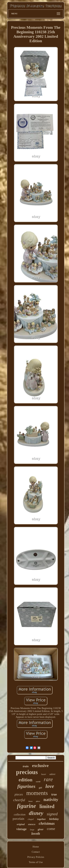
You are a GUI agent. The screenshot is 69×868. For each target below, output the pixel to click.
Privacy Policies (36, 857)
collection (20, 815)
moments (37, 793)
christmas (47, 823)
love (50, 786)
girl (40, 788)
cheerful (19, 800)
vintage (21, 829)
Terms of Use (36, 862)
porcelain (18, 819)
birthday (54, 819)
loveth (36, 834)
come (51, 829)
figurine (26, 806)
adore (52, 774)
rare (48, 779)
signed (52, 814)
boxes (31, 801)
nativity (51, 800)
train (26, 766)
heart (43, 774)
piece (38, 801)
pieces (19, 794)
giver (41, 829)
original (21, 824)
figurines (26, 786)
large (32, 830)
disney (36, 813)
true (54, 794)
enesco (32, 824)
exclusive (40, 766)
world (38, 782)
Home (36, 847)
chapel (31, 819)
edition (26, 780)
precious (27, 772)
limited (47, 806)
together (42, 819)
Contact (36, 852)
